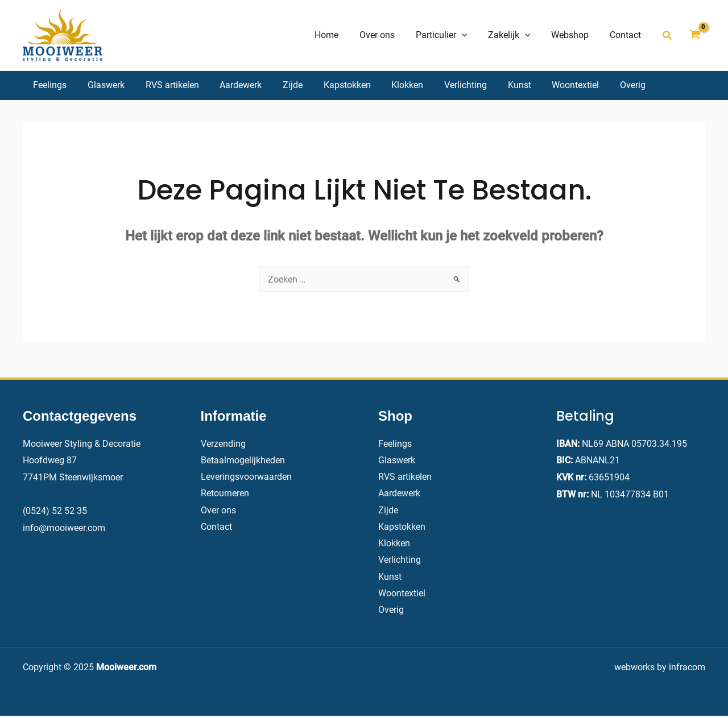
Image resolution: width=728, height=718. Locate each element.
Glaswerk (397, 460)
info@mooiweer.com (64, 528)
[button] (668, 36)
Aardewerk (399, 494)
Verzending (223, 444)
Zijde (388, 511)
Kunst (390, 578)
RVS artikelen (405, 477)
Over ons (218, 511)
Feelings (395, 444)
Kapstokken (402, 528)
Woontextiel (402, 595)
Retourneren (225, 494)
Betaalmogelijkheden (243, 460)
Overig (391, 613)
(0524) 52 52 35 (55, 511)
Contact (216, 528)
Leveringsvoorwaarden (246, 477)
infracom (687, 669)
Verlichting (400, 562)
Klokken (394, 545)
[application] (471, 35)
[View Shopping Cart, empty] (695, 36)
